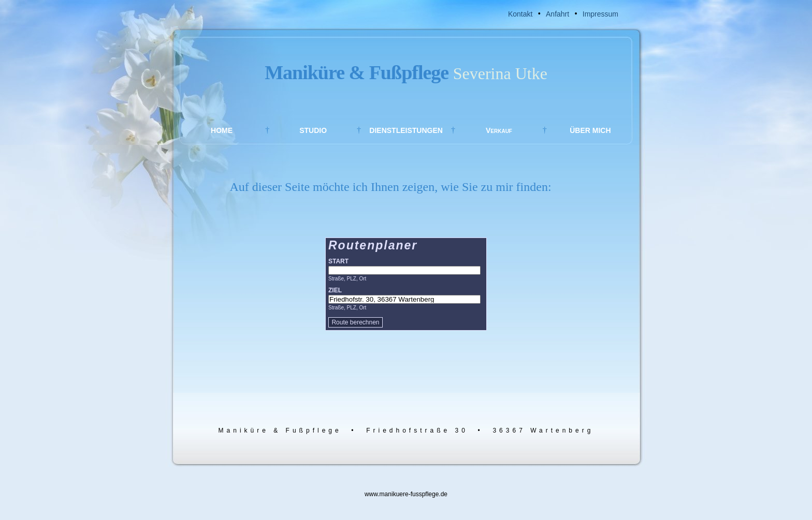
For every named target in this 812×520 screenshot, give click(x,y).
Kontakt (520, 14)
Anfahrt (557, 14)
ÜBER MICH (590, 130)
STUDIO (313, 130)
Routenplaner (373, 245)
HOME (222, 130)
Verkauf (499, 130)
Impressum (600, 14)
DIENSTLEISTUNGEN (406, 130)
